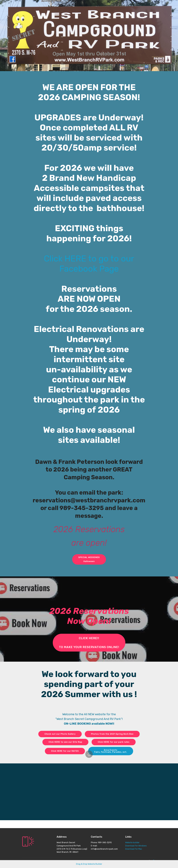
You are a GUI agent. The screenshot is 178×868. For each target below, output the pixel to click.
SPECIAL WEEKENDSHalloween (89, 559)
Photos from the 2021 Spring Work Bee (112, 734)
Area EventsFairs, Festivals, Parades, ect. (111, 751)
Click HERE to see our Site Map (65, 742)
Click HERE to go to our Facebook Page (89, 264)
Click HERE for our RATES (65, 751)
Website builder (132, 842)
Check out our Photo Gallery (60, 734)
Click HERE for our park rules (114, 742)
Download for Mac (134, 849)
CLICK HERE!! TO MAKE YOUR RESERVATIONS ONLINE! (89, 643)
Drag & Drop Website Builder (89, 864)
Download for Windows (136, 846)
